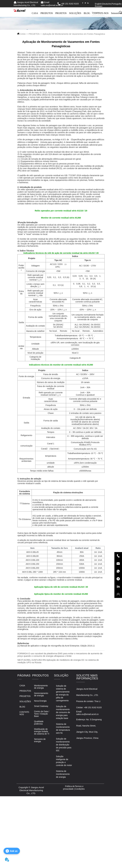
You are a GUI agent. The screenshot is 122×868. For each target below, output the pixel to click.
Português (116, 4)
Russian (99, 6)
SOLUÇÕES (75, 13)
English (98, 4)
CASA (35, 13)
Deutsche (107, 4)
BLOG (87, 13)
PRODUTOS (47, 13)
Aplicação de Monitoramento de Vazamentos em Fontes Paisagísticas (74, 34)
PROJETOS (61, 13)
